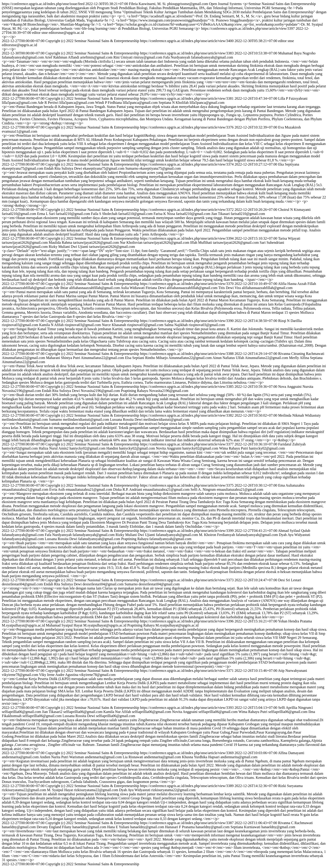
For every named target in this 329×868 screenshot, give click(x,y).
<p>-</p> (9, 37)
